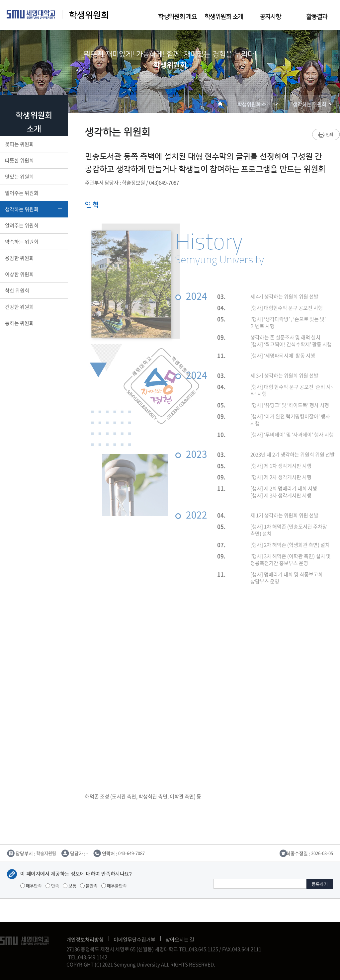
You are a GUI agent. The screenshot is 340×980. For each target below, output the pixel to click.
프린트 (326, 134)
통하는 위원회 (33, 323)
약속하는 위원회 (33, 242)
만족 (52, 886)
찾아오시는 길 (180, 939)
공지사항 (270, 17)
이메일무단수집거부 (134, 939)
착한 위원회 (33, 290)
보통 (70, 886)
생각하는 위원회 (33, 209)
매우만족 (31, 886)
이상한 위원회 (33, 274)
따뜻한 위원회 (33, 160)
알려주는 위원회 (33, 225)
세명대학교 (31, 14)
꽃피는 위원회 (33, 144)
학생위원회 (89, 15)
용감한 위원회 (33, 258)
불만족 (89, 886)
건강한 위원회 (33, 307)
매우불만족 (114, 886)
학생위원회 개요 (177, 17)
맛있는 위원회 (33, 177)
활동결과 (317, 17)
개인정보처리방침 (85, 939)
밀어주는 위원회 (33, 193)
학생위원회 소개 (224, 17)
